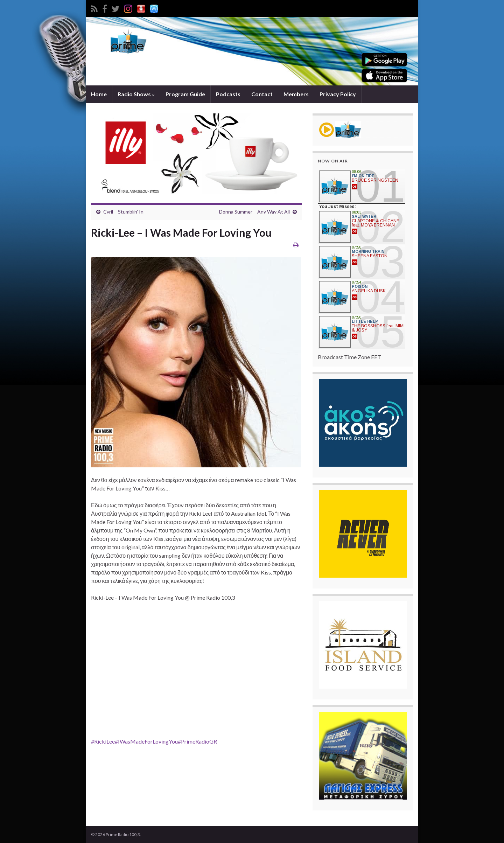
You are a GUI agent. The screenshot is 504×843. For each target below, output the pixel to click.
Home (99, 94)
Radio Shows (136, 94)
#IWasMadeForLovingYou (146, 741)
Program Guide (185, 94)
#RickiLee (103, 741)
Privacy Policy (338, 94)
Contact (262, 94)
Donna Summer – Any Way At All (254, 212)
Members (296, 94)
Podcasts (228, 94)
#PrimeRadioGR (197, 741)
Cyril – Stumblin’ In (123, 212)
